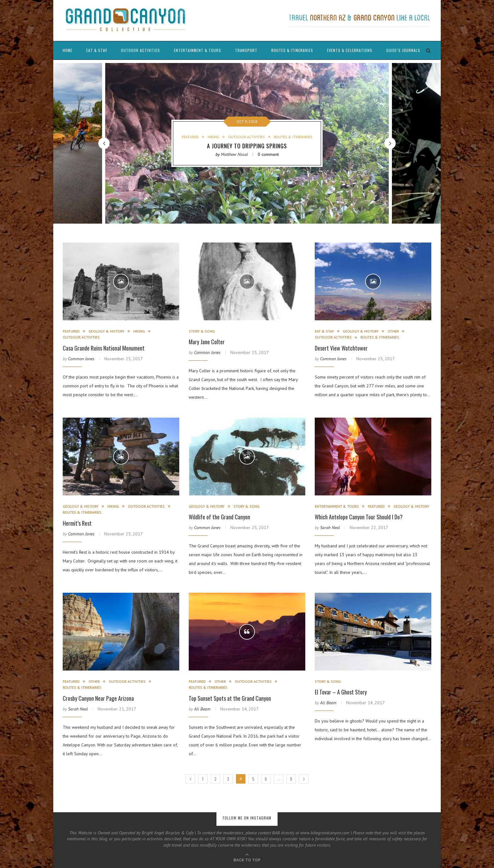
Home (68, 50)
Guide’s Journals (403, 50)
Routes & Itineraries (292, 50)
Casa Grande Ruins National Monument (104, 348)
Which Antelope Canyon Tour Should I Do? (359, 517)
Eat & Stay (97, 50)
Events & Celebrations (350, 50)
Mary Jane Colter (207, 342)
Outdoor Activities (141, 50)
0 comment (268, 154)
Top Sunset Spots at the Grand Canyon (230, 698)
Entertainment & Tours (198, 50)
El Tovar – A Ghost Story (341, 692)
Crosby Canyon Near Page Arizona (98, 698)
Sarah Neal (330, 528)
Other (393, 331)
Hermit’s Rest (77, 523)
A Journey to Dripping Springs (247, 146)
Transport (246, 50)
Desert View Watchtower (341, 348)
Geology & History (106, 331)
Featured (190, 137)
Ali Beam (202, 709)
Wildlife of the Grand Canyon (219, 517)
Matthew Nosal (234, 154)
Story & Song (202, 331)
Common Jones (81, 359)
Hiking (213, 137)
